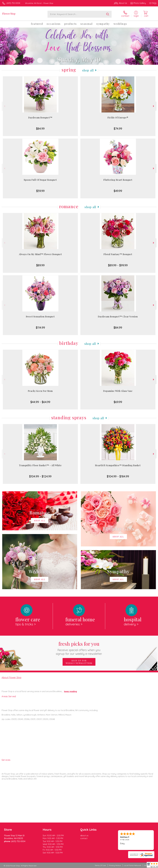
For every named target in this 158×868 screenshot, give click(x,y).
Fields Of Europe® (118, 118)
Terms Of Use (100, 865)
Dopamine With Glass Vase (118, 391)
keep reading (70, 691)
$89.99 (40, 265)
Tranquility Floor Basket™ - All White (40, 465)
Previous (4, 106)
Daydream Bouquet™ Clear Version (118, 317)
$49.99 (118, 191)
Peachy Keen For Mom (40, 391)
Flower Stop (9, 14)
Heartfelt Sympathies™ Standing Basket (118, 465)
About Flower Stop (11, 677)
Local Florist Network (132, 865)
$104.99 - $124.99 (40, 476)
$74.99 (118, 129)
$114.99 (40, 328)
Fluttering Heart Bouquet (118, 180)
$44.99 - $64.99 (40, 402)
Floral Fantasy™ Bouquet (118, 254)
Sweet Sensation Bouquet (40, 317)
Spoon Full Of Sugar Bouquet (40, 180)
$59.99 (40, 191)
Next (154, 106)
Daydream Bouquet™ (40, 118)
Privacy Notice (115, 865)
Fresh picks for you (79, 648)
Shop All (88, 70)
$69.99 (118, 402)
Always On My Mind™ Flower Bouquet (40, 254)
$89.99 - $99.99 (118, 265)
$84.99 (40, 129)
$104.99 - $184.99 (118, 476)
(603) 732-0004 (13, 3)
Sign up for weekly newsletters (79, 662)
